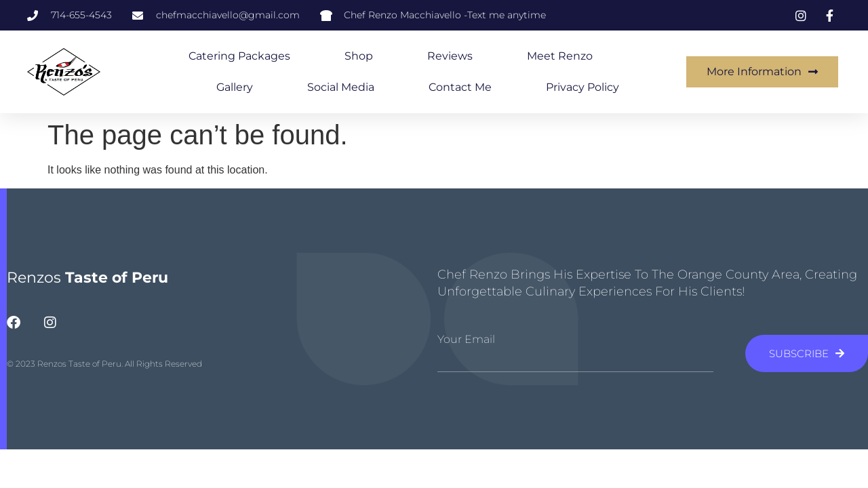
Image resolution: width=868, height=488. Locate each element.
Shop (359, 56)
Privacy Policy (583, 87)
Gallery (235, 87)
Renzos (87, 278)
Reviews (450, 56)
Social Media (341, 87)
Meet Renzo (560, 56)
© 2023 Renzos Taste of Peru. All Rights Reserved (104, 364)
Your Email (466, 340)
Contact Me (460, 87)
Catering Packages (239, 56)
